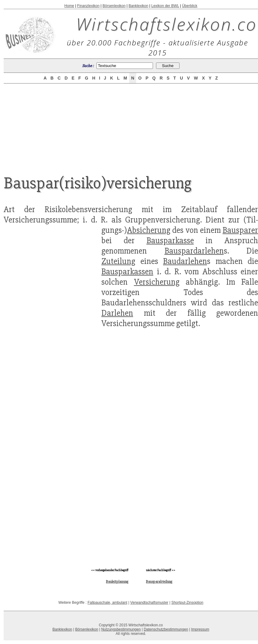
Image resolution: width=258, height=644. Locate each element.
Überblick (190, 6)
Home (69, 6)
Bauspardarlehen (194, 251)
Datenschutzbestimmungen (166, 629)
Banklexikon (138, 6)
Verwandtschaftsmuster (149, 603)
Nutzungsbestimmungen (121, 629)
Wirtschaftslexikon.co (167, 24)
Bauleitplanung (117, 582)
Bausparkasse (170, 240)
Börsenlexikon (114, 6)
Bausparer (240, 230)
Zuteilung (118, 261)
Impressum (200, 629)
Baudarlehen (185, 261)
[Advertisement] (131, 124)
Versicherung (157, 282)
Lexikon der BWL (165, 6)
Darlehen (117, 313)
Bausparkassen (127, 272)
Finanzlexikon (88, 6)
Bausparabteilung (159, 582)
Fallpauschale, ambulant (107, 603)
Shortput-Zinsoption (187, 603)
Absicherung (149, 230)
